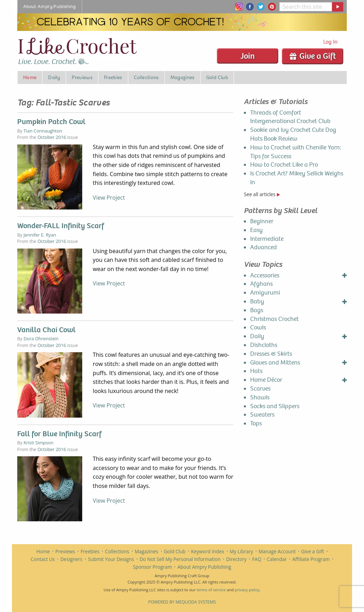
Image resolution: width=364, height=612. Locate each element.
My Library (242, 551)
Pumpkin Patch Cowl (51, 122)
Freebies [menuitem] (113, 77)
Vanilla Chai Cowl (46, 330)
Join (248, 56)
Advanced (264, 247)
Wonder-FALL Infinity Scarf (61, 226)
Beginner (262, 221)
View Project (109, 198)
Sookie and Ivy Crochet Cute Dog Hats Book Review (293, 134)
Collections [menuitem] (146, 77)
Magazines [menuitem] (183, 77)
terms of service (211, 590)
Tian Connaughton (43, 131)
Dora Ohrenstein (41, 339)
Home (43, 551)
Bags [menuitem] (257, 310)
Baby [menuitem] (257, 301)
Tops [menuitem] (256, 423)
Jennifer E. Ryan (40, 235)
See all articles (262, 194)
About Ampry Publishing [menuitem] (50, 7)
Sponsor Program (152, 567)
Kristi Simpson (38, 443)
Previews (65, 551)
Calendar (277, 559)
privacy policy (247, 590)
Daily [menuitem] (54, 77)
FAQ (257, 559)
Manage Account (277, 551)
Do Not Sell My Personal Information (180, 559)
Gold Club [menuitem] (217, 77)
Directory (236, 559)
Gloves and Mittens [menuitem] (275, 363)
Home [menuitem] (30, 77)
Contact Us (43, 559)
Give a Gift (313, 56)
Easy (256, 230)
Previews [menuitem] (82, 77)
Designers (71, 559)
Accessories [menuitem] (265, 275)
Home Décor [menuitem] (266, 380)
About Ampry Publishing (204, 567)
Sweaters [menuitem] (262, 415)
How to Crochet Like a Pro (284, 165)
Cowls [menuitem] (258, 327)
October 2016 (52, 137)
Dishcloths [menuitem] (264, 345)
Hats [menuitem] (256, 371)
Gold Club (175, 551)
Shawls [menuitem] (260, 397)
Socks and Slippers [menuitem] (275, 406)
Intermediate (267, 239)
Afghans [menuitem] (261, 284)
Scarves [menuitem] (260, 389)
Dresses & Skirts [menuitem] (271, 354)
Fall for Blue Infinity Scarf (59, 434)
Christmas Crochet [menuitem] (274, 319)
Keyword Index (208, 551)
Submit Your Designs (111, 559)
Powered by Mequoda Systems (182, 602)
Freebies (90, 551)
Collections (117, 551)
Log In (330, 42)
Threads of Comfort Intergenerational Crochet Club (290, 117)
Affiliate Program (311, 559)
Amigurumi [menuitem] (265, 293)
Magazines (147, 551)
